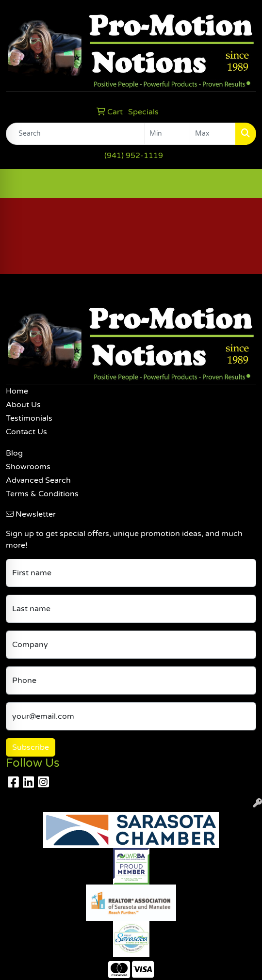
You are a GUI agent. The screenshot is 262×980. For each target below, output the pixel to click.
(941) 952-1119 (134, 156)
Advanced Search (38, 480)
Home (17, 391)
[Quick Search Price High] (213, 134)
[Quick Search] (75, 134)
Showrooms (28, 467)
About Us (23, 405)
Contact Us (26, 432)
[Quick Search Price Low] (167, 134)
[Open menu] (243, 183)
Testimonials (29, 418)
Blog (14, 453)
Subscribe (31, 747)
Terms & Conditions (42, 494)
